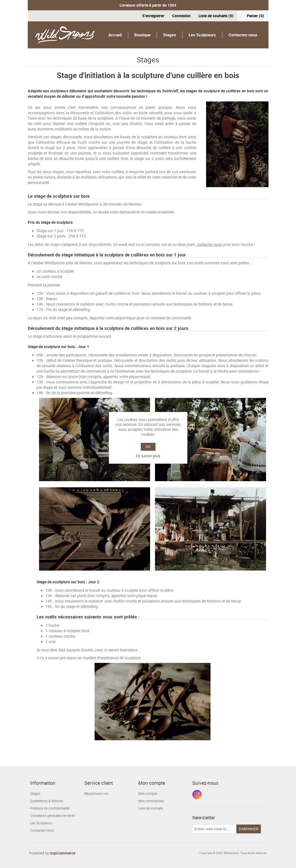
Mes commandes (151, 801)
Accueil (115, 35)
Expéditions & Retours (47, 801)
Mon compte (148, 794)
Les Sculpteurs (202, 35)
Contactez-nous (243, 35)
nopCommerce (63, 853)
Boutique (142, 35)
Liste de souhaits (151, 808)
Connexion (181, 16)
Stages (170, 35)
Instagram (197, 795)
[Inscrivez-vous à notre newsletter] (214, 829)
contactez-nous (210, 244)
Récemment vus (96, 794)
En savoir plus (148, 456)
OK (148, 447)
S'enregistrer (153, 16)
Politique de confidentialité (50, 808)
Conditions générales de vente (53, 816)
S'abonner (248, 829)
